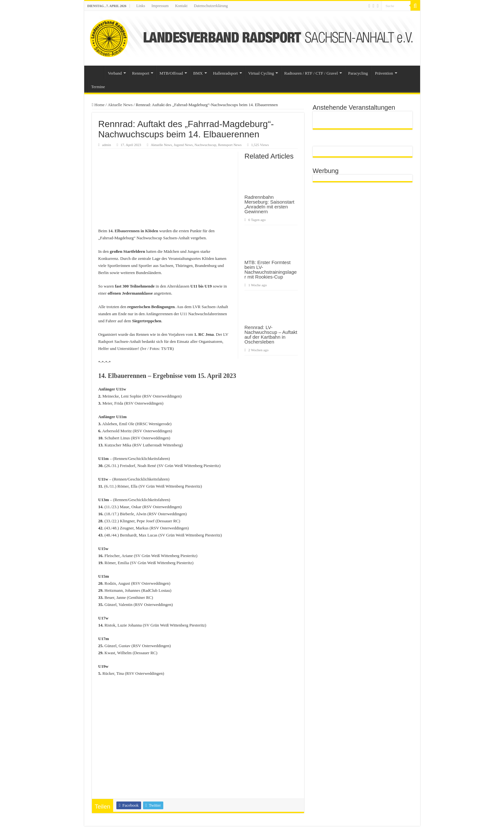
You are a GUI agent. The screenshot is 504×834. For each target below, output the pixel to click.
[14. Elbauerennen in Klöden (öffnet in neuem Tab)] (133, 231)
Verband (115, 73)
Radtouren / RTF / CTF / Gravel (311, 73)
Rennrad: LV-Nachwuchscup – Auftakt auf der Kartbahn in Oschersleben (271, 335)
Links (141, 6)
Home (98, 105)
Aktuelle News (120, 105)
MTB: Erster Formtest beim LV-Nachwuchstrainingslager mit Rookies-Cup (271, 270)
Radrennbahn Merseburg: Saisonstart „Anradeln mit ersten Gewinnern (270, 204)
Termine (98, 87)
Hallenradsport (225, 73)
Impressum (160, 6)
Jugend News (183, 145)
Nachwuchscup (205, 145)
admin (107, 145)
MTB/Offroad (171, 73)
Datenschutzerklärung (211, 6)
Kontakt (181, 6)
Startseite (96, 72)
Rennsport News (230, 145)
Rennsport (141, 73)
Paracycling (358, 73)
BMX (198, 73)
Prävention (384, 73)
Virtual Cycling (261, 73)
